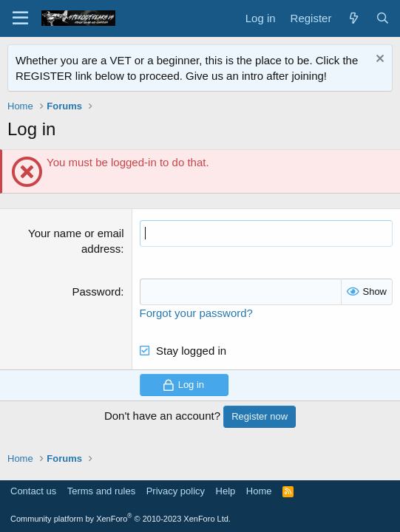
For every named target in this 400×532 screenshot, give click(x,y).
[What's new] (353, 18)
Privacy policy (176, 491)
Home (259, 491)
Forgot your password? (196, 313)
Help (226, 491)
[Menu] (20, 18)
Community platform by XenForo (121, 519)
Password (96, 291)
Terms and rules (101, 491)
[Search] (383, 18)
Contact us (33, 491)
